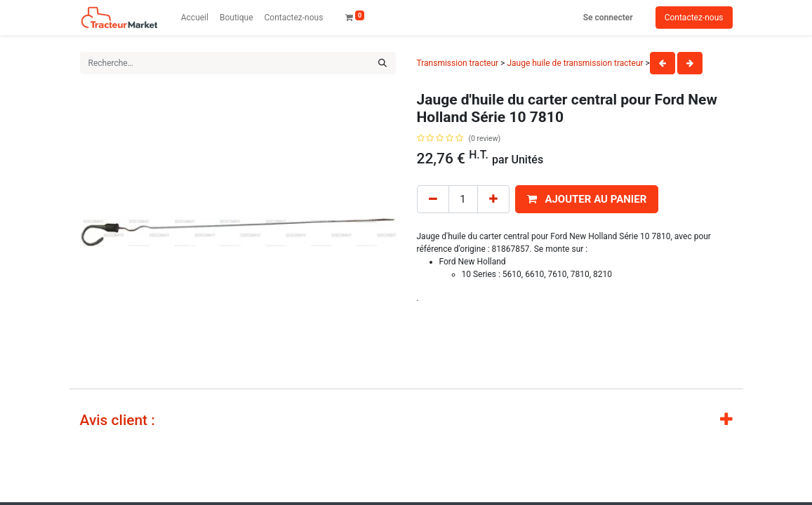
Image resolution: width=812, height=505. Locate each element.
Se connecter (608, 18)
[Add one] (493, 200)
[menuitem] (195, 18)
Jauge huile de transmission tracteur (575, 63)
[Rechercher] (382, 63)
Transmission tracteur (458, 63)
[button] (587, 200)
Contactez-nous (694, 18)
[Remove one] (433, 200)
